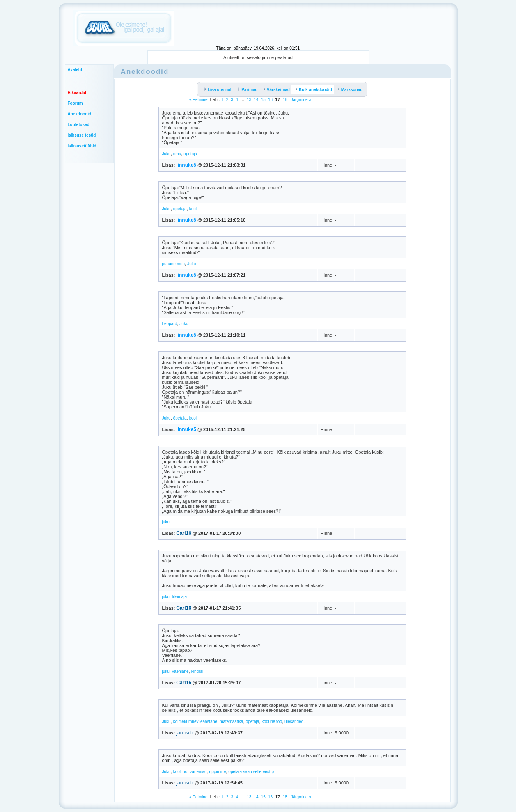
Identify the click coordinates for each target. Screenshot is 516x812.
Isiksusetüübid (82, 146)
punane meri (174, 264)
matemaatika (231, 721)
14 (256, 100)
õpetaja (190, 154)
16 (270, 100)
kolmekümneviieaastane (195, 721)
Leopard (170, 324)
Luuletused (79, 125)
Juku (166, 154)
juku (166, 522)
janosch (185, 733)
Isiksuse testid (82, 135)
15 (263, 100)
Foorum (75, 103)
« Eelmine (198, 100)
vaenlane (180, 671)
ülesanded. (295, 721)
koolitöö (180, 772)
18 (285, 100)
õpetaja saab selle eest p (251, 772)
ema (177, 154)
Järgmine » (300, 100)
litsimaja (179, 597)
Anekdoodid (80, 114)
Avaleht (75, 70)
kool (193, 209)
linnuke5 (186, 165)
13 (249, 100)
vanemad (198, 772)
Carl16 (184, 533)
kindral (197, 671)
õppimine (218, 772)
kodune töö (272, 721)
